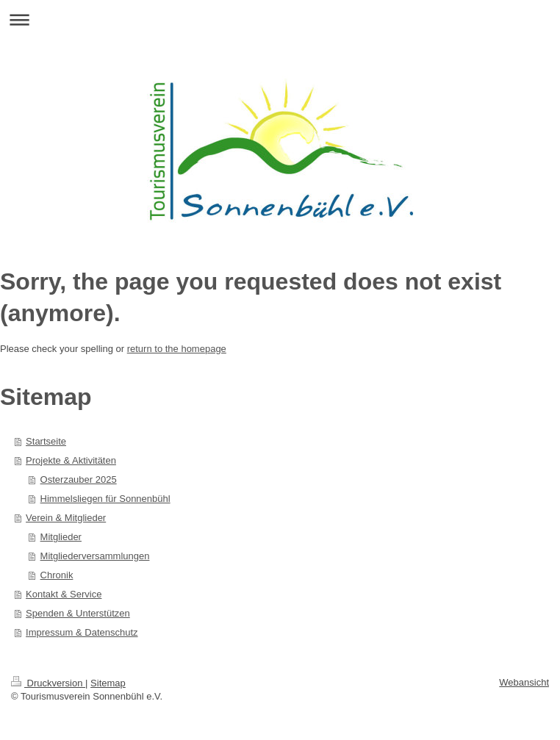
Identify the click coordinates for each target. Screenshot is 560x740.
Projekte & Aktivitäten (71, 460)
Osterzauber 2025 (79, 479)
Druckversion (48, 683)
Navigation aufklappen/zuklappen (280, 19)
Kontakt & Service (64, 594)
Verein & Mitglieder (66, 518)
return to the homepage (177, 349)
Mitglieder (61, 537)
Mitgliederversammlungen (95, 556)
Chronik (57, 575)
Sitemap (108, 683)
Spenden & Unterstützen (78, 613)
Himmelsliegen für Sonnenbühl (105, 499)
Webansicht (524, 682)
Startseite (46, 441)
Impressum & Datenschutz (82, 632)
